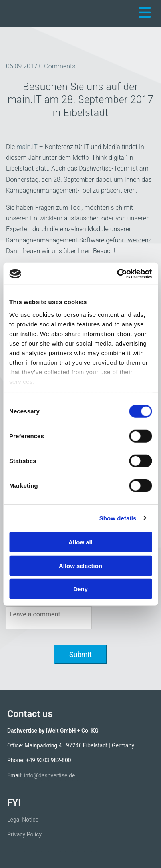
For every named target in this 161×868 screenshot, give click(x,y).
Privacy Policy (24, 834)
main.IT (27, 147)
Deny (80, 589)
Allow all (80, 542)
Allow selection (80, 565)
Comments (57, 66)
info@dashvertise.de (50, 775)
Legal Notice (23, 820)
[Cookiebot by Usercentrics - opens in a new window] (117, 274)
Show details (118, 518)
